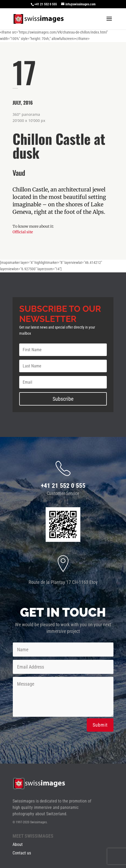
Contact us (22, 853)
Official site (23, 232)
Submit (100, 725)
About (18, 844)
